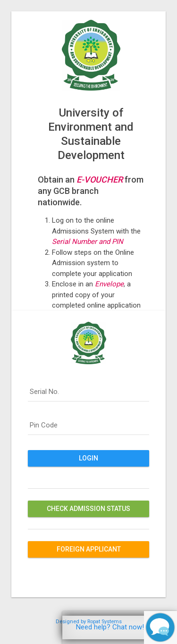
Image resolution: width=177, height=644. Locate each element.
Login (88, 458)
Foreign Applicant (89, 549)
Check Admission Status (88, 509)
